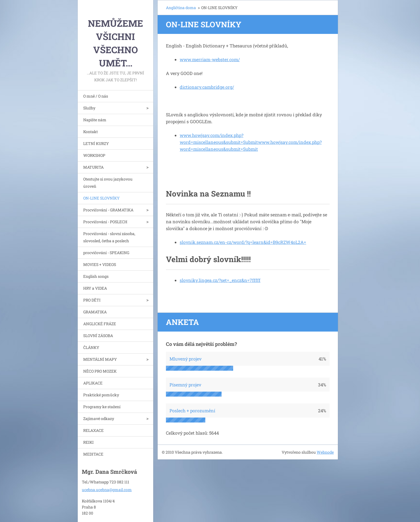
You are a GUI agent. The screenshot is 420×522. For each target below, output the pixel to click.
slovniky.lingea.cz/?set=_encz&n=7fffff (220, 280)
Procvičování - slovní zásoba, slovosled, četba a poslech (109, 237)
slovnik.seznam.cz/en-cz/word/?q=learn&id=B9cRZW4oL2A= (243, 242)
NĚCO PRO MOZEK (100, 371)
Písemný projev (185, 385)
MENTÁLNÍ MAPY (100, 359)
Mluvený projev (185, 359)
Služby (89, 108)
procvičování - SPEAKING (106, 253)
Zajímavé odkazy (99, 419)
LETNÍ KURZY (96, 143)
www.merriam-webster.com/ (210, 59)
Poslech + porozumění (192, 411)
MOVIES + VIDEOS (100, 264)
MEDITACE (93, 454)
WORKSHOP (94, 155)
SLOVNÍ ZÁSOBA (98, 336)
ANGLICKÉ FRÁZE (100, 324)
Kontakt (91, 132)
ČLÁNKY (91, 347)
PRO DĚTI (92, 300)
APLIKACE (93, 383)
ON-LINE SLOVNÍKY (101, 198)
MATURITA (93, 167)
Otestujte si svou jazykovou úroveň (108, 183)
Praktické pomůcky (101, 395)
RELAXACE (93, 430)
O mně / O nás (96, 96)
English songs (96, 276)
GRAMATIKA (95, 312)
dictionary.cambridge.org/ (207, 87)
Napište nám (95, 120)
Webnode (325, 452)
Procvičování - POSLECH (105, 222)
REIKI (88, 442)
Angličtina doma (181, 8)
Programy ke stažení (102, 407)
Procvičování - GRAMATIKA (108, 210)
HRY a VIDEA (95, 288)
